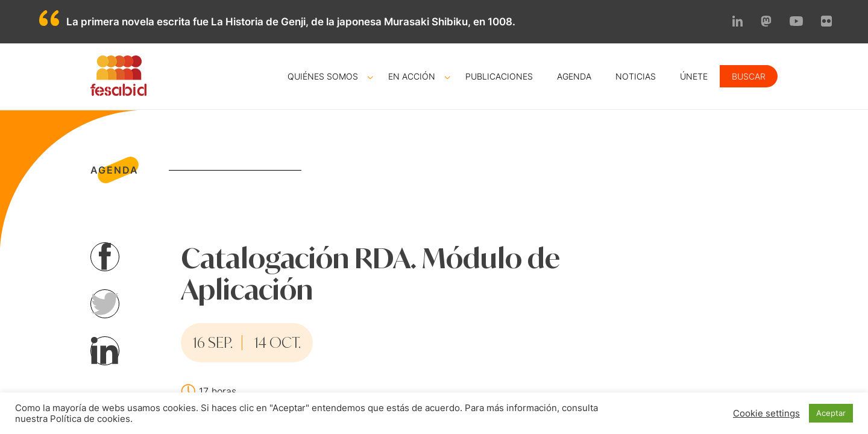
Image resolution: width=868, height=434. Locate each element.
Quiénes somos (323, 76)
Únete (694, 76)
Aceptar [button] (831, 413)
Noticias (636, 76)
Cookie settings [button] (766, 414)
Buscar (749, 76)
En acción (412, 76)
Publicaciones (499, 76)
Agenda (574, 76)
